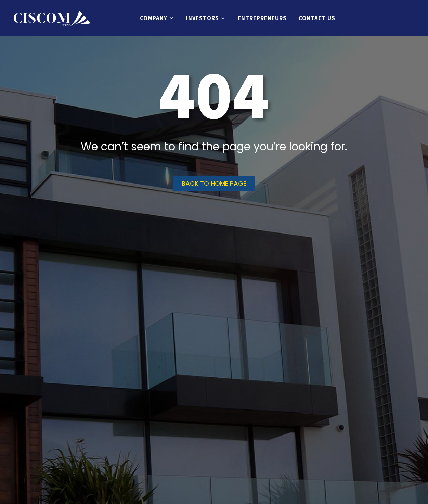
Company (154, 18)
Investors (203, 18)
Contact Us (317, 18)
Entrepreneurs (262, 18)
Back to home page (214, 183)
